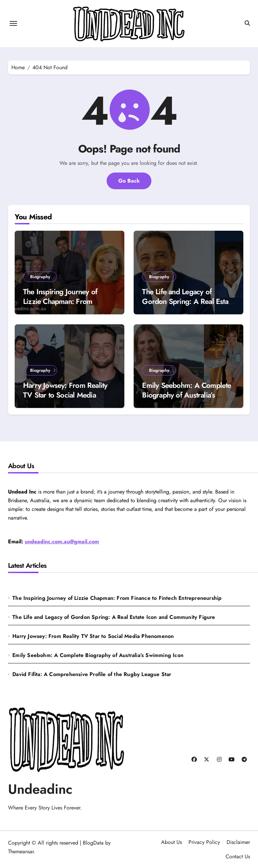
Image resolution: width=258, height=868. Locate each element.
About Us (171, 842)
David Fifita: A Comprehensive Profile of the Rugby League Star (92, 674)
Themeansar (21, 851)
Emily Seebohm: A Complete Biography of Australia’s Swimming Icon (186, 395)
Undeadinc (40, 789)
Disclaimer (238, 842)
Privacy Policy (204, 842)
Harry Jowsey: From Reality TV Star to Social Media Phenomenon (65, 395)
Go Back (129, 181)
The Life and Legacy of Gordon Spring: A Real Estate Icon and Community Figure (188, 301)
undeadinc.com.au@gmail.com (62, 541)
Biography (40, 277)
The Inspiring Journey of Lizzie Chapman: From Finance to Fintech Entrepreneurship (60, 306)
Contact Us (238, 856)
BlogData (93, 843)
